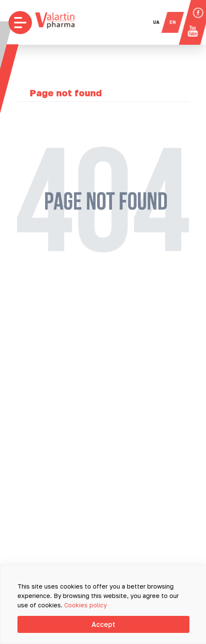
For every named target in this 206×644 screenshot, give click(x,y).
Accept (103, 624)
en (177, 22)
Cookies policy (86, 605)
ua (160, 22)
